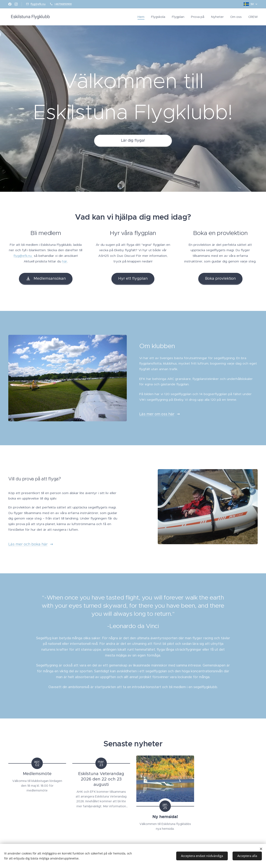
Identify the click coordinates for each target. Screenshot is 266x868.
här (65, 261)
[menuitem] (142, 17)
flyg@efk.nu (38, 4)
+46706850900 (63, 4)
